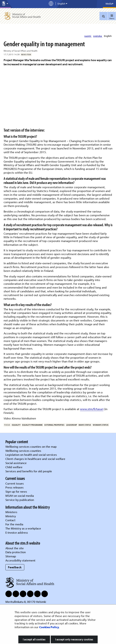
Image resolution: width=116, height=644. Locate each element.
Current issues (15, 483)
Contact (10, 520)
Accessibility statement (20, 560)
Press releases (14, 487)
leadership (72, 425)
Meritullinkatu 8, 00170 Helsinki (26, 602)
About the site (15, 548)
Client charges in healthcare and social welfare (35, 459)
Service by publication (20, 500)
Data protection (16, 552)
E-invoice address (17, 532)
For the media (14, 524)
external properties (54, 425)
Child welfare (14, 467)
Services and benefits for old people (29, 471)
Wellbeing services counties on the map (31, 447)
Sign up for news (16, 491)
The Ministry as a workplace (23, 528)
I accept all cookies (34, 639)
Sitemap (11, 556)
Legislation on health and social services (31, 455)
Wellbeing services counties (23, 451)
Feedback (15, 567)
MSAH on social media (20, 496)
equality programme (32, 425)
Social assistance (16, 463)
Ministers (11, 512)
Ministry (11, 516)
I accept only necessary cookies (74, 639)
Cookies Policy (49, 627)
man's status (85, 425)
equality (16, 425)
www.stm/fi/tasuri (92, 409)
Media (109, 4)
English (108, 36)
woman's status (101, 425)
